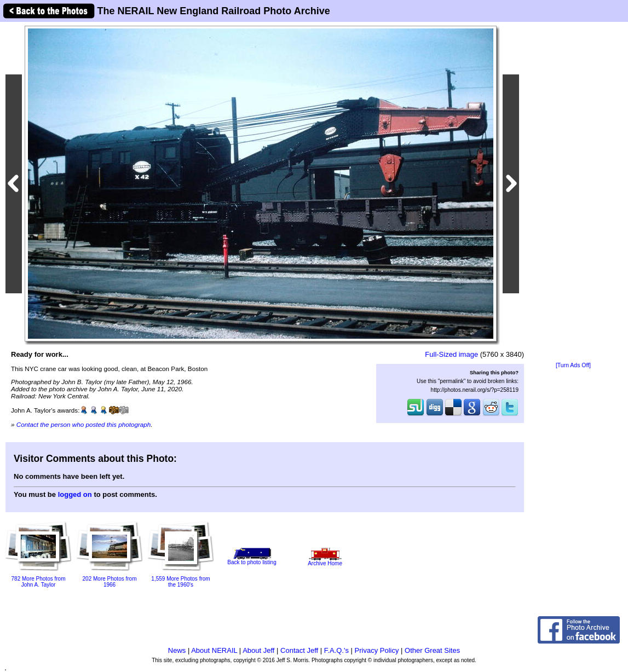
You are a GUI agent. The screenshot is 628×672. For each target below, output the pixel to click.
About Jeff (258, 650)
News (177, 650)
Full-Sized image (451, 354)
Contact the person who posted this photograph (84, 424)
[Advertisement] (573, 193)
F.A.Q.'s (336, 650)
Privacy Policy (377, 650)
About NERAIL (214, 650)
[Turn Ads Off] (573, 365)
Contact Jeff (299, 650)
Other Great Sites (432, 650)
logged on (75, 494)
